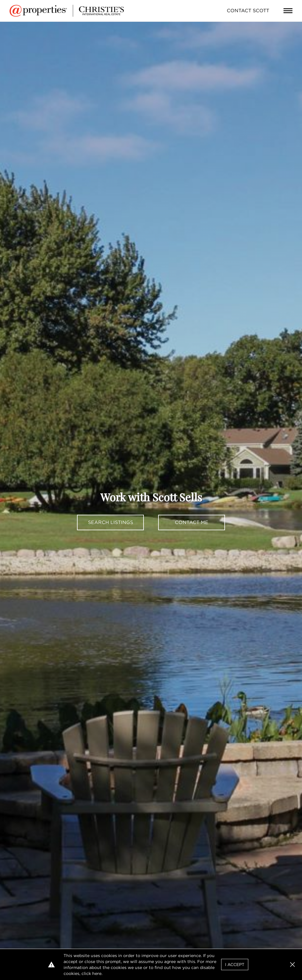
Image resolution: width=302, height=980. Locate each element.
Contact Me (192, 522)
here (97, 973)
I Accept (235, 965)
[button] (292, 965)
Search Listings (111, 522)
